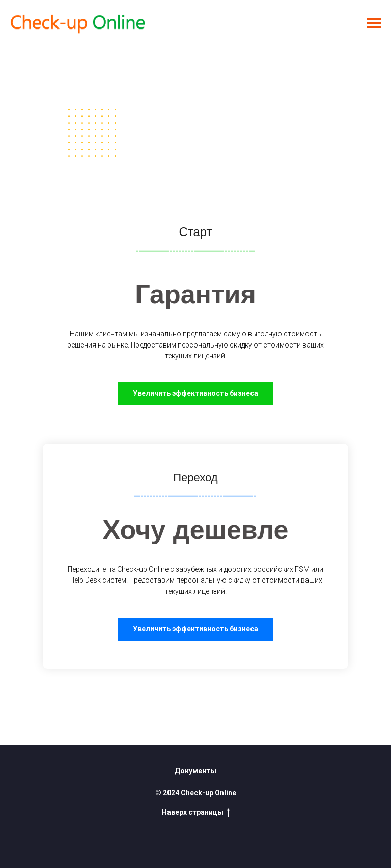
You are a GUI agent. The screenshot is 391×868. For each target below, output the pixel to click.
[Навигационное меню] (374, 23)
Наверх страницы (196, 813)
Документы (195, 771)
